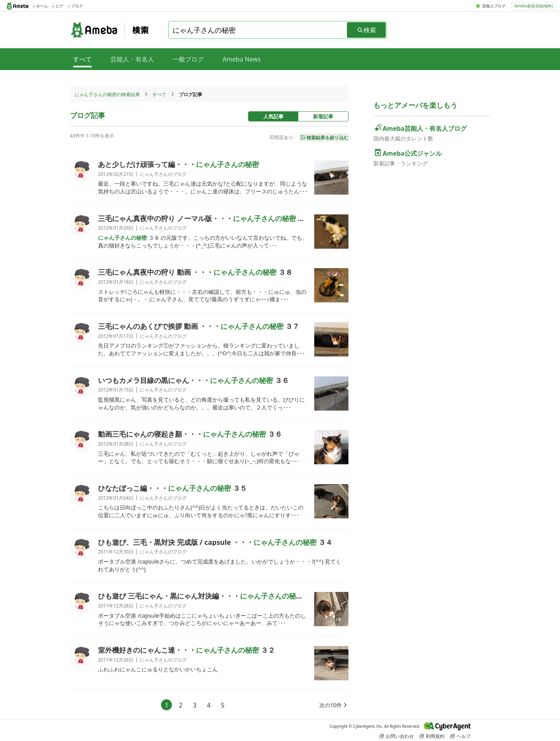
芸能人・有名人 (132, 59)
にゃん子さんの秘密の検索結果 (107, 94)
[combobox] (258, 30)
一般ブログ (188, 59)
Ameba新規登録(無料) (534, 6)
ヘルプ (460, 736)
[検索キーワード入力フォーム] (258, 30)
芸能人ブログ (494, 6)
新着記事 (323, 116)
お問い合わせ (397, 736)
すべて (159, 94)
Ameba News (241, 59)
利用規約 (432, 736)
